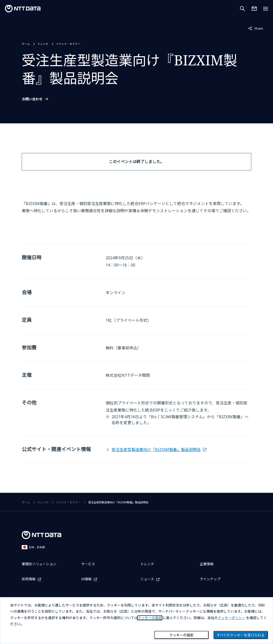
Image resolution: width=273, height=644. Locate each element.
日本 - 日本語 (33, 547)
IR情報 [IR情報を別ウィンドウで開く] (86, 579)
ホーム (26, 44)
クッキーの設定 (181, 635)
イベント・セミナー (68, 44)
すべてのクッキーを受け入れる (241, 635)
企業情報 (207, 564)
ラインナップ (210, 579)
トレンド (43, 44)
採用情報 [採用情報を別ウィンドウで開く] (29, 579)
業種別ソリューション (39, 564)
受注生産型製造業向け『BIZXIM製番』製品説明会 (156, 450)
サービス (88, 564)
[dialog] (136, 621)
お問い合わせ (32, 99)
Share (256, 28)
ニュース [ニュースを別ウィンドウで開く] (147, 579)
